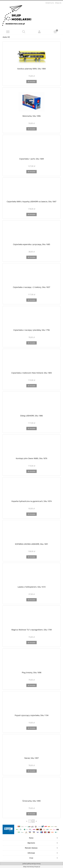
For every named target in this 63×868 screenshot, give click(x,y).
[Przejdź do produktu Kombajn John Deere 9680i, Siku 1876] (31, 447)
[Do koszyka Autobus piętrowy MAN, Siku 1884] (31, 82)
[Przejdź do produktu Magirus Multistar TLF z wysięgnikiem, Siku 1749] (31, 618)
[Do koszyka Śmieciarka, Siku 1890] (31, 814)
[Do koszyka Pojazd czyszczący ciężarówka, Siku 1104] (31, 728)
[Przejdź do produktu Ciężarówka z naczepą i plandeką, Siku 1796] (31, 318)
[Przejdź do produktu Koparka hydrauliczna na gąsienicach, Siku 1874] (31, 489)
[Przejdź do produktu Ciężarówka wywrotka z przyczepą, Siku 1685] (31, 233)
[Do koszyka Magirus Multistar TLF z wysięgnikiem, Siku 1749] (31, 643)
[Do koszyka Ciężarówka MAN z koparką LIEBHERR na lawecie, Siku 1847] (31, 214)
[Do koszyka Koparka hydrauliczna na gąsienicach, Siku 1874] (31, 514)
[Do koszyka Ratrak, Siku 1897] (31, 771)
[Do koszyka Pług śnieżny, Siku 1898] (31, 685)
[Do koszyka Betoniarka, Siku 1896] (31, 129)
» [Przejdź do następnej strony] (36, 821)
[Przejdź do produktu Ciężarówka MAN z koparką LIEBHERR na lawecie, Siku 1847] (31, 190)
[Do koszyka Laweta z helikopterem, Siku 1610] (31, 600)
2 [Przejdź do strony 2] (33, 821)
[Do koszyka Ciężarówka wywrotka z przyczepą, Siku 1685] (31, 257)
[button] (8, 32)
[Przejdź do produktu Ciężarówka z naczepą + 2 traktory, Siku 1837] (31, 275)
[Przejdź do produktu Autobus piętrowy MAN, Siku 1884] (31, 55)
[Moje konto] (39, 32)
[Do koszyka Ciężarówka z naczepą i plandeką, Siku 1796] (31, 343)
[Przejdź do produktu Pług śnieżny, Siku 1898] (31, 661)
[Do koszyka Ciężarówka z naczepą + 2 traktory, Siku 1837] (31, 300)
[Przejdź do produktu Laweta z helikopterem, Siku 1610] (31, 575)
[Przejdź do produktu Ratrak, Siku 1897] (31, 746)
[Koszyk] (55, 32)
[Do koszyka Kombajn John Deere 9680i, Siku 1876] (31, 471)
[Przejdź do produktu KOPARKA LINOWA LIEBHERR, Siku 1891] (31, 532)
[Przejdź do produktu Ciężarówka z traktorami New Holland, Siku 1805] (31, 361)
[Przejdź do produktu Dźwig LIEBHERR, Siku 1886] (31, 404)
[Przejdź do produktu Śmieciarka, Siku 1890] (31, 789)
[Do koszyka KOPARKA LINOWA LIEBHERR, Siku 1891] (31, 557)
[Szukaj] (24, 32)
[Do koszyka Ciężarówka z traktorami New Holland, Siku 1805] (31, 386)
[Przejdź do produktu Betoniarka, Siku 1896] (31, 102)
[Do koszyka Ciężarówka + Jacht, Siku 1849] (31, 172)
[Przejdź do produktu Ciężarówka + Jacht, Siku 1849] (31, 147)
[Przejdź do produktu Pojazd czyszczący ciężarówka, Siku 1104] (31, 704)
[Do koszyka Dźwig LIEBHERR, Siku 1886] (31, 428)
